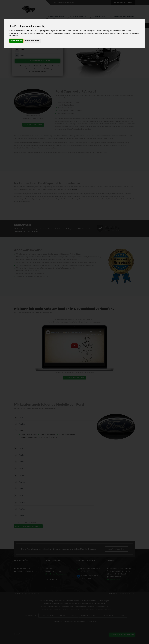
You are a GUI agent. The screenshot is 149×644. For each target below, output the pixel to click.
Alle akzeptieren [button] (16, 41)
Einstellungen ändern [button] (32, 41)
